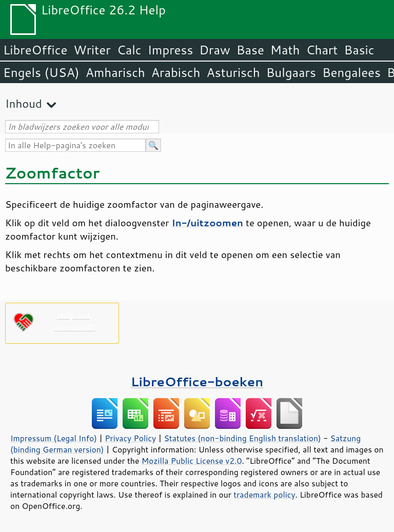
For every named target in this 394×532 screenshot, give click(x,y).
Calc (129, 50)
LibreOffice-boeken (197, 381)
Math (285, 50)
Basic (359, 50)
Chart (322, 50)
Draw (214, 50)
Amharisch (115, 72)
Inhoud (24, 103)
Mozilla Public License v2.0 (192, 461)
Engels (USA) (41, 72)
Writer (92, 50)
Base (250, 50)
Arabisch (176, 72)
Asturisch (233, 72)
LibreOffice (35, 50)
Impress (171, 50)
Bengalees (351, 72)
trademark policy (264, 495)
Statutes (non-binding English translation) (242, 438)
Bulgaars (291, 72)
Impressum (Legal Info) (54, 438)
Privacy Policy (130, 438)
